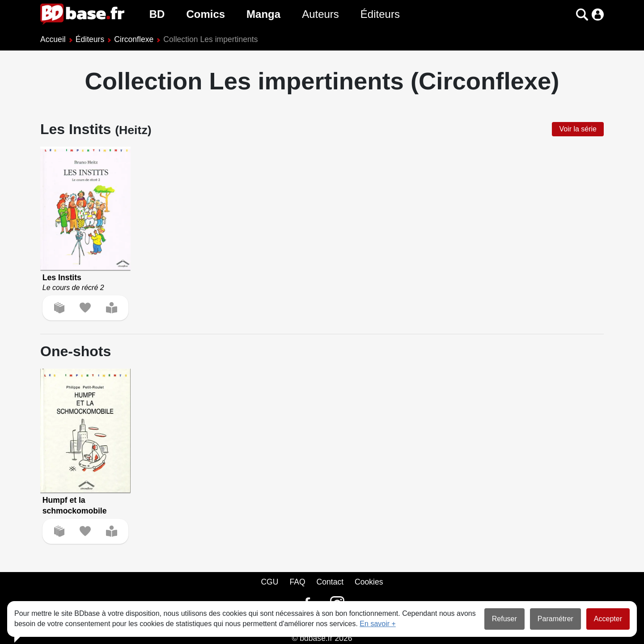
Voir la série (578, 129)
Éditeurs (380, 14)
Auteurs (320, 14)
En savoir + (377, 624)
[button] (582, 15)
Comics (205, 14)
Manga (263, 14)
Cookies (369, 582)
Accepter (608, 619)
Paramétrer (555, 619)
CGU (269, 582)
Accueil (53, 39)
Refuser (504, 619)
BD (157, 14)
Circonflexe (134, 39)
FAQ (297, 582)
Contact (330, 582)
